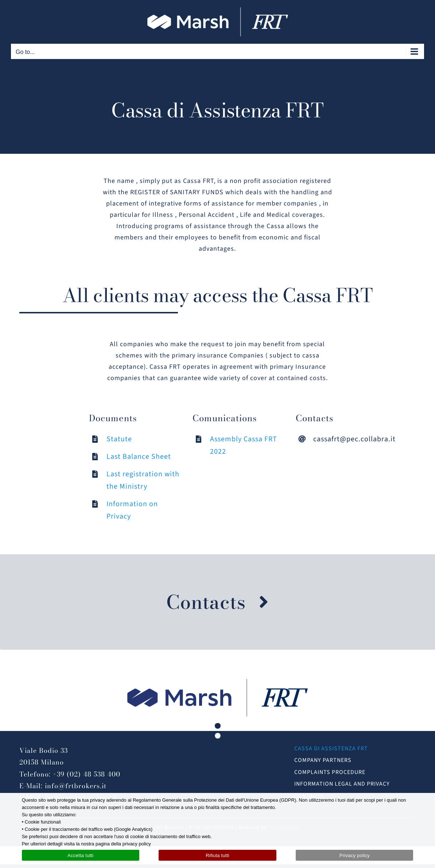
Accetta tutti (80, 855)
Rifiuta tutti (217, 855)
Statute (119, 439)
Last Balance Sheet (139, 457)
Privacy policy (355, 855)
